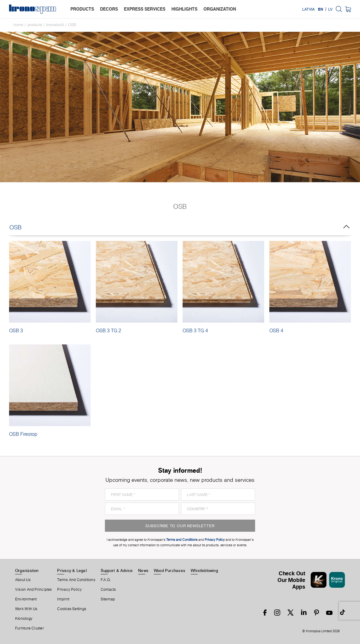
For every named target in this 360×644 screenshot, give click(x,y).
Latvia (308, 9)
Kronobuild (55, 25)
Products (35, 25)
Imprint (63, 599)
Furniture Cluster (29, 628)
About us (23, 580)
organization (220, 9)
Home (18, 25)
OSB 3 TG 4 (195, 330)
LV (330, 9)
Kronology (24, 619)
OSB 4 (276, 330)
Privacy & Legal (72, 570)
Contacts (108, 590)
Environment (26, 599)
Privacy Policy (69, 590)
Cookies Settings (72, 609)
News (143, 570)
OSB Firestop (23, 434)
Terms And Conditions (76, 580)
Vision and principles (34, 590)
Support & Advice (117, 570)
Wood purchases (170, 570)
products (82, 9)
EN (321, 9)
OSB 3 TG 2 (109, 330)
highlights (184, 9)
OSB (72, 25)
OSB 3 (16, 330)
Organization (27, 570)
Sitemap (108, 599)
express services (145, 9)
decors (109, 9)
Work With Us (26, 609)
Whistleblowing (204, 570)
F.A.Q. (106, 580)
